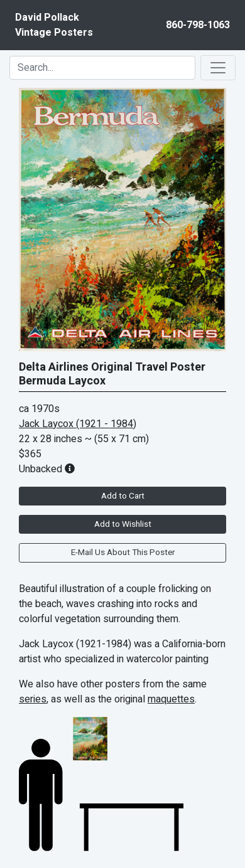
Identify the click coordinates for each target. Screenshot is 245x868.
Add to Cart (123, 496)
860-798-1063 (198, 25)
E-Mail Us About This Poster (123, 553)
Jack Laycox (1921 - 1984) (78, 424)
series (33, 699)
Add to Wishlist (123, 524)
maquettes (171, 699)
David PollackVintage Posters (54, 25)
